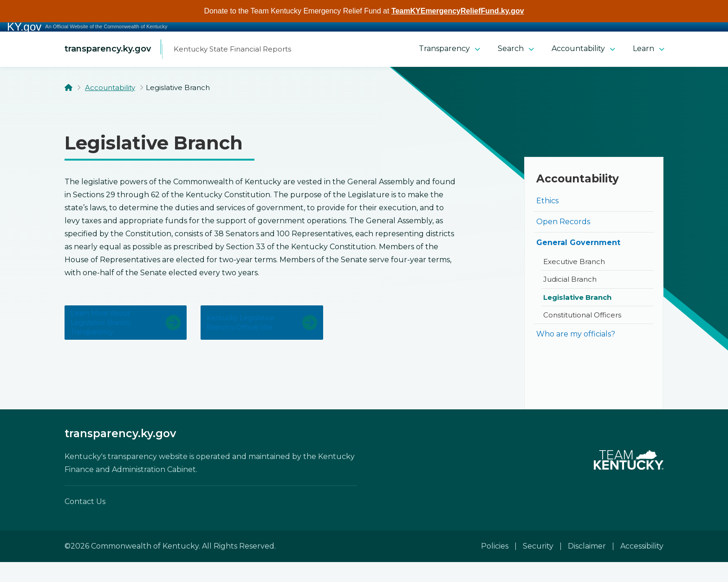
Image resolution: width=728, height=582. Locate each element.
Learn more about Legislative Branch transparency (108, 334)
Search (516, 51)
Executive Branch (574, 265)
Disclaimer (587, 566)
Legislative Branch (577, 301)
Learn (649, 51)
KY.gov (24, 27)
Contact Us (85, 521)
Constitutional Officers (582, 318)
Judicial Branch (570, 282)
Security (538, 566)
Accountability (583, 51)
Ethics (547, 204)
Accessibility (642, 566)
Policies (495, 566)
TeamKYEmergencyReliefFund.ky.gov (458, 11)
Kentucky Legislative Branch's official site (246, 334)
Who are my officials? (576, 337)
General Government (578, 246)
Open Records (563, 225)
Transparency (449, 51)
